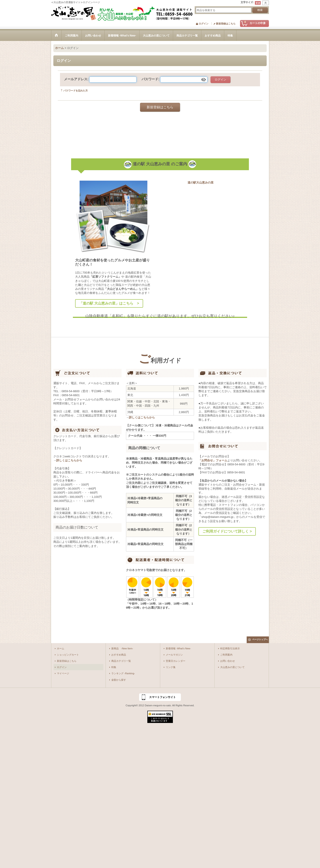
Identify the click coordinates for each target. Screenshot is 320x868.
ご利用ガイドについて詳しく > (227, 531)
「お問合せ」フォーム (213, 460)
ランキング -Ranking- (123, 673)
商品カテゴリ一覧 (121, 661)
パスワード (150, 79)
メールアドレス (76, 79)
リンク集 (171, 667)
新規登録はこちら (226, 24)
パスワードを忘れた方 (76, 91)
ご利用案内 (226, 655)
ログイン (204, 24)
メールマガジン (174, 655)
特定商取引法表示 (230, 648)
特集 (114, 667)
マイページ (63, 673)
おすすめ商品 (119, 655)
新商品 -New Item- (122, 648)
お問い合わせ (228, 661)
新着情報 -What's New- (178, 648)
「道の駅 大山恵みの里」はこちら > (109, 303)
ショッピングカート (68, 655)
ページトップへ (260, 639)
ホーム (61, 648)
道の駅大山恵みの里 (201, 183)
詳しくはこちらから (69, 460)
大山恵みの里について (232, 667)
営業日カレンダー (176, 661)
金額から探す (119, 680)
